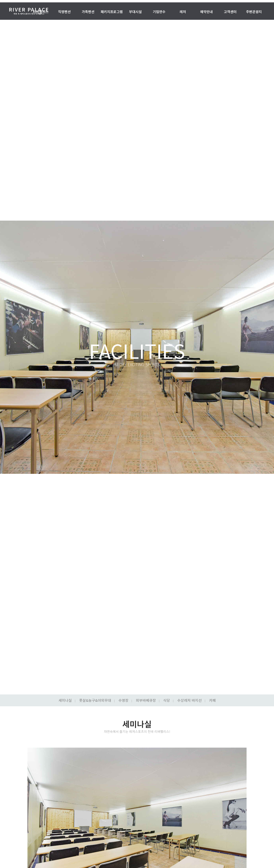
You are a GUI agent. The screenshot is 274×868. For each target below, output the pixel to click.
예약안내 (206, 12)
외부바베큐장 (146, 700)
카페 (212, 700)
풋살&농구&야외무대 (95, 700)
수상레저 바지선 (190, 700)
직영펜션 (64, 12)
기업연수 (159, 12)
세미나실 (65, 700)
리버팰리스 (41, 12)
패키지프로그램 (112, 12)
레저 (183, 12)
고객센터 (230, 12)
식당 (167, 700)
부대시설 (135, 12)
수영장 (123, 700)
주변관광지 (254, 12)
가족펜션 (88, 12)
